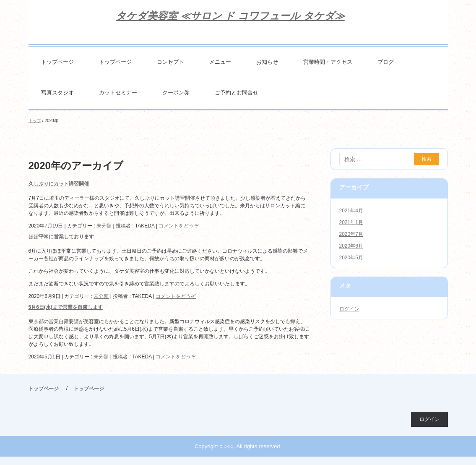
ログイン (349, 309)
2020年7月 (351, 234)
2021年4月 (351, 211)
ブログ (386, 62)
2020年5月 (351, 258)
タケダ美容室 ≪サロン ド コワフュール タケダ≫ (230, 16)
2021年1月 (351, 222)
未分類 (104, 226)
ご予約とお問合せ (237, 93)
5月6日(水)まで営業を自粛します (66, 307)
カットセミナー (118, 93)
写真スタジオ (57, 93)
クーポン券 (176, 93)
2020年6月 (351, 246)
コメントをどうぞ (179, 226)
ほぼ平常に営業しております (61, 237)
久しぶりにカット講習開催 (59, 184)
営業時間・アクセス (328, 62)
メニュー (220, 62)
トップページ (57, 62)
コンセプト (170, 62)
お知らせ (267, 62)
